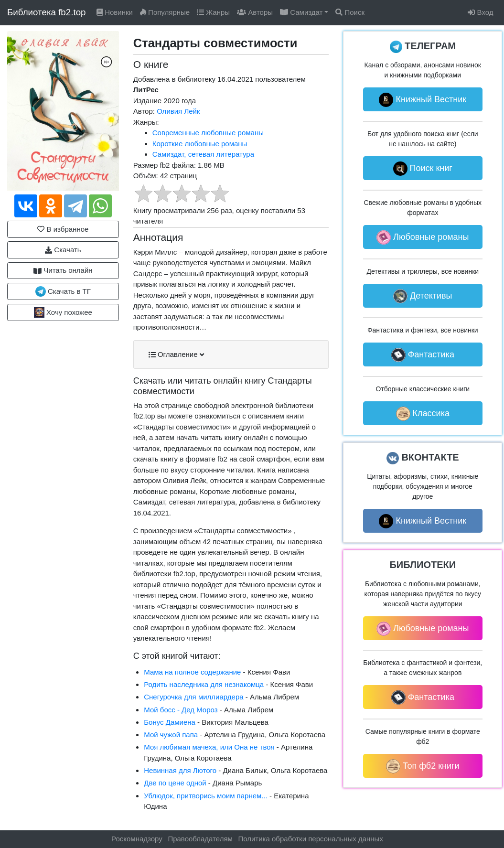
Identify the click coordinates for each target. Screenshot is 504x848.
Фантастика (423, 355)
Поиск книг (423, 169)
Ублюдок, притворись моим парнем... (206, 796)
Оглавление (176, 354)
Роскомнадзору (137, 839)
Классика (423, 414)
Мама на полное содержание (192, 672)
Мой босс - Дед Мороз (181, 710)
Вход (480, 12)
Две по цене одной (175, 783)
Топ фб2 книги (423, 766)
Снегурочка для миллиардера (193, 697)
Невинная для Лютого (180, 770)
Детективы (423, 296)
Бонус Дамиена (170, 722)
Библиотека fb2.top (47, 12)
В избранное (63, 229)
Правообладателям (200, 839)
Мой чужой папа (171, 735)
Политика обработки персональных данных (311, 839)
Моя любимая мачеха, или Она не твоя (209, 747)
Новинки (115, 12)
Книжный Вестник (423, 100)
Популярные (165, 12)
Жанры (213, 12)
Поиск (350, 12)
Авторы (255, 12)
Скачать (63, 250)
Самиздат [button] (301, 12)
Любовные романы (423, 237)
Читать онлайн (63, 270)
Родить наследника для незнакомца (204, 684)
